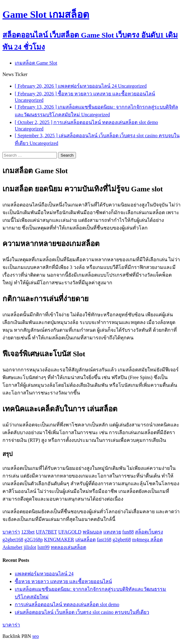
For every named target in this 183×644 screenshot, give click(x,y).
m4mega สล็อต (147, 540)
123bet (28, 532)
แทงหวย (112, 532)
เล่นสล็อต (86, 540)
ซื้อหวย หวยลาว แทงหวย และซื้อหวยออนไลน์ (63, 581)
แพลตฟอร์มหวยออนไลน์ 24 (44, 574)
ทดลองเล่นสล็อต (68, 547)
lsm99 (44, 547)
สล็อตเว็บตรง (149, 532)
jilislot (30, 547)
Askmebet (12, 547)
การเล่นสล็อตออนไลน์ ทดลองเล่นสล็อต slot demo (67, 604)
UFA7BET (47, 532)
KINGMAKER (59, 540)
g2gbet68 (122, 540)
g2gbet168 (13, 540)
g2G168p (34, 540)
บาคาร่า (11, 532)
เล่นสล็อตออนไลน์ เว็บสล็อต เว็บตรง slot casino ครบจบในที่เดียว (82, 612)
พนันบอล (92, 532)
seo (36, 636)
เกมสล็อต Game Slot (36, 63)
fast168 (104, 540)
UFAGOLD (70, 532)
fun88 (128, 532)
